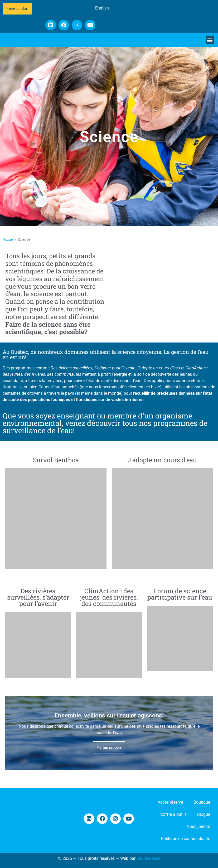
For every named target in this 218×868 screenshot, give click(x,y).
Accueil (8, 239)
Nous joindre (198, 826)
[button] (210, 40)
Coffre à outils (173, 814)
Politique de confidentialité (185, 839)
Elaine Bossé (148, 858)
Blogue (204, 814)
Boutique (202, 802)
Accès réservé (170, 802)
